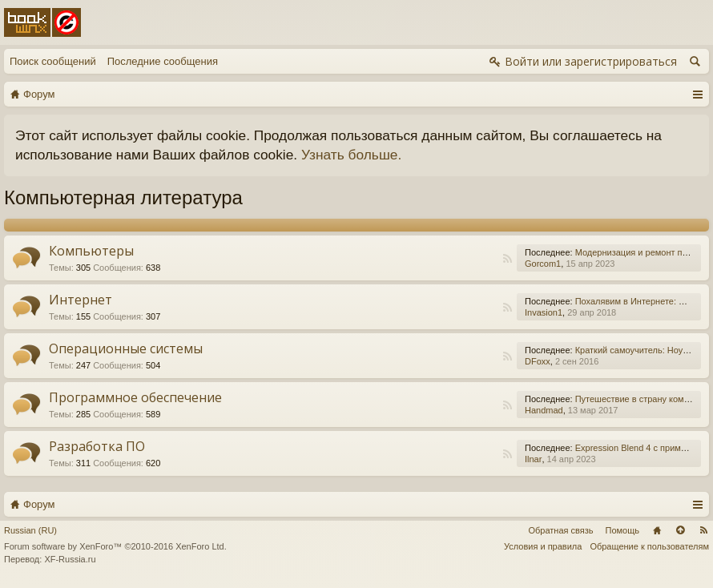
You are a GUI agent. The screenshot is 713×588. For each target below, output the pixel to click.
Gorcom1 (543, 264)
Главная (657, 530)
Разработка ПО (97, 446)
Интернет (81, 300)
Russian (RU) (30, 530)
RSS (507, 259)
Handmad (544, 410)
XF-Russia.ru (70, 559)
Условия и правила (543, 546)
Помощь (623, 530)
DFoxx (538, 361)
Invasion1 (544, 312)
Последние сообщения (163, 61)
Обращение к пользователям (649, 546)
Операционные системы (126, 348)
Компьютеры (91, 251)
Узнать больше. (351, 155)
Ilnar (533, 459)
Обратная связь (560, 530)
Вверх (680, 530)
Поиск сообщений (53, 61)
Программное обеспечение (135, 397)
